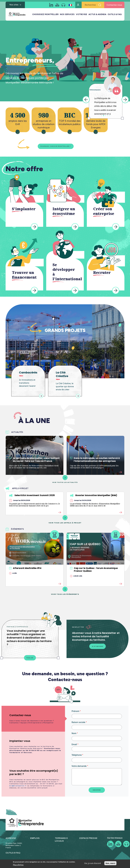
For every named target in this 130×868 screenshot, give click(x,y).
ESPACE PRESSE (88, 840)
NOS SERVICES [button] (67, 15)
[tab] (33, 721)
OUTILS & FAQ (115, 15)
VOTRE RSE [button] (82, 15)
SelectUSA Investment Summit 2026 (32, 497)
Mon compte (78, 6)
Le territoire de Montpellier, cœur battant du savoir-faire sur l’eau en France (34, 460)
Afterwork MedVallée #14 (25, 570)
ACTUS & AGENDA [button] (97, 15)
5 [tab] (110, 116)
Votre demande (79, 768)
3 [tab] (106, 116)
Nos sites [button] (14, 6)
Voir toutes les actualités (65, 480)
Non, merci (110, 863)
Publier (30, 660)
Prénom (75, 713)
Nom (74, 736)
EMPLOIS (35, 840)
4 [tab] (108, 116)
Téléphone (77, 757)
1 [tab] (102, 116)
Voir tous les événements (65, 592)
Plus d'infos (18, 865)
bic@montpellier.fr (18, 788)
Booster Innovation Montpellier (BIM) (94, 497)
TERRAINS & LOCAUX (61, 842)
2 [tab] (104, 116)
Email (74, 747)
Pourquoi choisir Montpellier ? (51, 147)
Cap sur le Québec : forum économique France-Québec (94, 571)
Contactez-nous (114, 6)
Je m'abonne (97, 648)
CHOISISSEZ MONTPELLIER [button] (45, 15)
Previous (86, 100)
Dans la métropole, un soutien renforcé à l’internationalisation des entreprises (95, 460)
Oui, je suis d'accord (93, 863)
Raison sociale (78, 725)
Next (125, 100)
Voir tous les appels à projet (65, 521)
